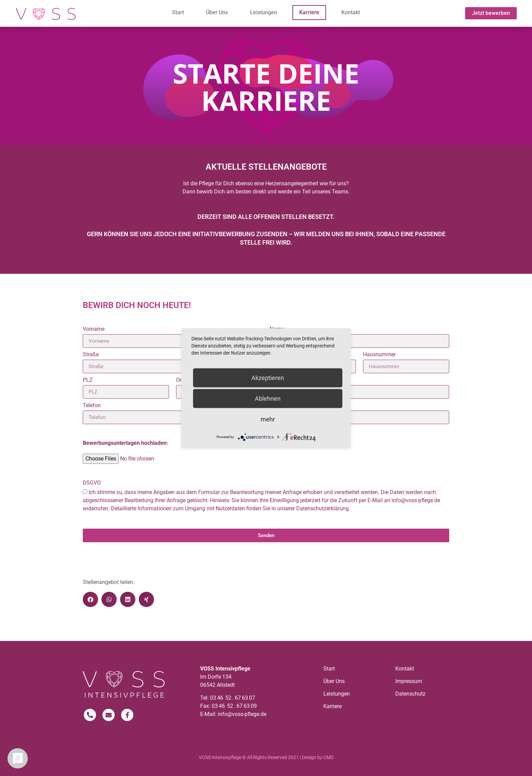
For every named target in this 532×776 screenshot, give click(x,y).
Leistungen (264, 12)
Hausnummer (379, 355)
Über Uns (217, 12)
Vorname (94, 329)
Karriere (309, 12)
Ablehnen (268, 398)
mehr (268, 419)
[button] (90, 599)
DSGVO (92, 483)
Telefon (92, 406)
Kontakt (351, 12)
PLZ (88, 380)
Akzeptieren (268, 377)
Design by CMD (318, 757)
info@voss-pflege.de (242, 714)
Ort (180, 380)
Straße (91, 355)
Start (178, 12)
